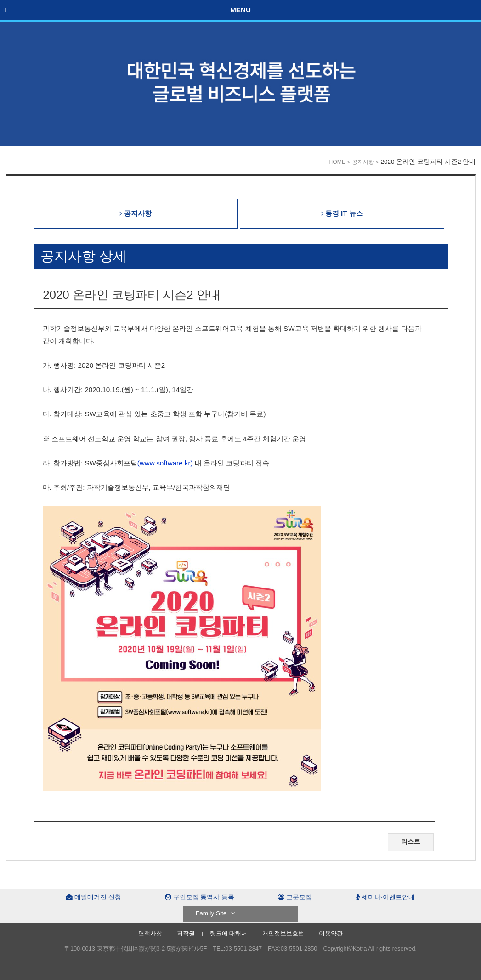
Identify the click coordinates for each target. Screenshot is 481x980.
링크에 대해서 (229, 933)
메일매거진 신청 (94, 897)
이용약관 (331, 933)
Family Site (216, 913)
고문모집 (295, 897)
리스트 (411, 842)
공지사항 (363, 162)
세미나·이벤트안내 (385, 897)
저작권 (186, 933)
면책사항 (150, 933)
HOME (337, 162)
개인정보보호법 (283, 933)
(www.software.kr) (165, 463)
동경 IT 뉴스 (342, 213)
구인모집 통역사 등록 (200, 897)
